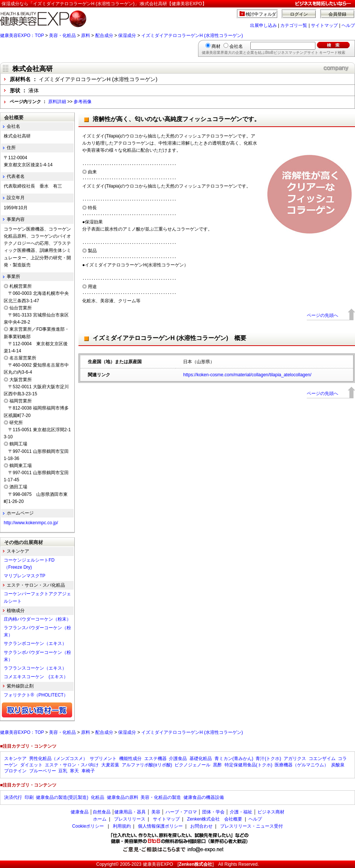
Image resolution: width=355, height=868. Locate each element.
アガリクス (295, 759)
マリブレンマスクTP (24, 576)
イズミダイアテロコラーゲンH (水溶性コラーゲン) (192, 35)
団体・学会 (213, 812)
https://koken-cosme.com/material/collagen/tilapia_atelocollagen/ (247, 375)
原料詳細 (57, 102)
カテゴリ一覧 (294, 25)
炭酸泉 (338, 765)
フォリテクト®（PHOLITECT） (36, 695)
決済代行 (13, 797)
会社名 (236, 46)
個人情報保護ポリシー (160, 826)
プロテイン (15, 771)
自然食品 (102, 812)
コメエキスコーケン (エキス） (36, 677)
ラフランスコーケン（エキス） (35, 668)
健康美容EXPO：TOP (22, 35)
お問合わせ (201, 826)
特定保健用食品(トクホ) (248, 765)
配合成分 (104, 35)
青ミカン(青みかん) (234, 759)
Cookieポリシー (88, 826)
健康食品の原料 (123, 797)
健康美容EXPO (158, 864)
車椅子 (88, 771)
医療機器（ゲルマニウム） (302, 765)
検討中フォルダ (261, 14)
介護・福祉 (241, 812)
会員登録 (337, 14)
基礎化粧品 (201, 759)
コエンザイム (322, 759)
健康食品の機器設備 (204, 797)
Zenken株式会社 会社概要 (214, 819)
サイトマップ (324, 25)
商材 (216, 46)
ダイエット (31, 765)
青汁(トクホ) (268, 759)
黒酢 (217, 765)
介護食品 (178, 759)
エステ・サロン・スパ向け (72, 765)
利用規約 (122, 826)
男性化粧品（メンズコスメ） (58, 759)
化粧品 (98, 797)
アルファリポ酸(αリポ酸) (147, 765)
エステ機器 (155, 759)
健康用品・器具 (130, 812)
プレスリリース (130, 819)
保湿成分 (127, 35)
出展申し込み (263, 25)
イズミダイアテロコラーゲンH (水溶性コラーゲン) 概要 (169, 338)
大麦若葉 (110, 765)
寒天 (74, 771)
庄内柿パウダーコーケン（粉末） (37, 619)
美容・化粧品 (62, 35)
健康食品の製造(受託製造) (62, 797)
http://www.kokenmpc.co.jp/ (31, 523)
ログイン (299, 14)
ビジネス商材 (271, 812)
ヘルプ (348, 25)
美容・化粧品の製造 (161, 797)
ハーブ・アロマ (181, 812)
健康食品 (80, 812)
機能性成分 (130, 759)
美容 (156, 812)
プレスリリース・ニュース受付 (251, 826)
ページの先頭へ (322, 315)
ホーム (100, 819)
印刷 (29, 797)
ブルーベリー (43, 771)
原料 (86, 35)
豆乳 (63, 771)
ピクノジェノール (192, 765)
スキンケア (15, 759)
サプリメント (103, 759)
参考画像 (83, 102)
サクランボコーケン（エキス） (35, 643)
